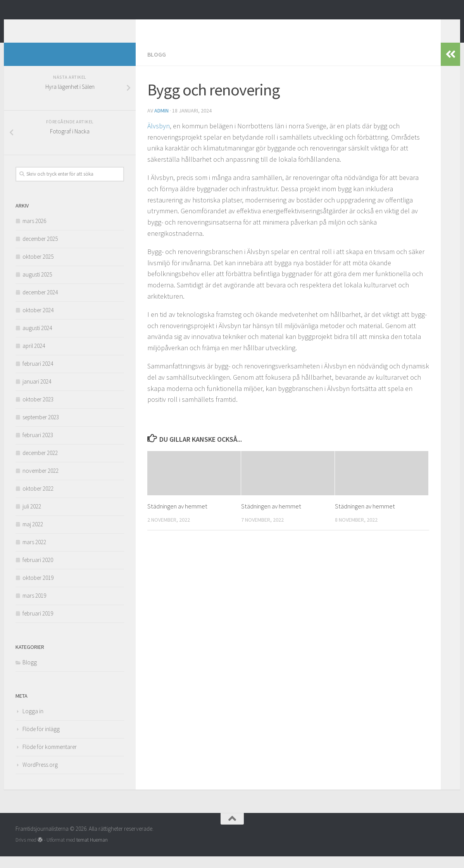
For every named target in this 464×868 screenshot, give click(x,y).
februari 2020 (38, 571)
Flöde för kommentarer (50, 758)
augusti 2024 (37, 340)
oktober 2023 (38, 411)
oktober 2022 (38, 500)
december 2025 (40, 250)
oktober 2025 (38, 268)
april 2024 (34, 357)
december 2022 (40, 464)
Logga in (33, 723)
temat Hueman (92, 852)
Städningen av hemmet (177, 518)
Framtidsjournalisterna (95, 27)
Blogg (157, 66)
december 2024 (40, 304)
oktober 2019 (38, 589)
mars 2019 (34, 607)
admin (161, 122)
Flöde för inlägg (41, 741)
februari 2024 (38, 375)
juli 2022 (32, 518)
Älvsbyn (159, 137)
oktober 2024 (38, 322)
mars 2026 (34, 233)
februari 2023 (38, 447)
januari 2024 (37, 393)
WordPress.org (40, 776)
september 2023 (41, 429)
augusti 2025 (37, 286)
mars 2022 (34, 554)
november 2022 (41, 482)
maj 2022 (33, 536)
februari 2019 (38, 625)
